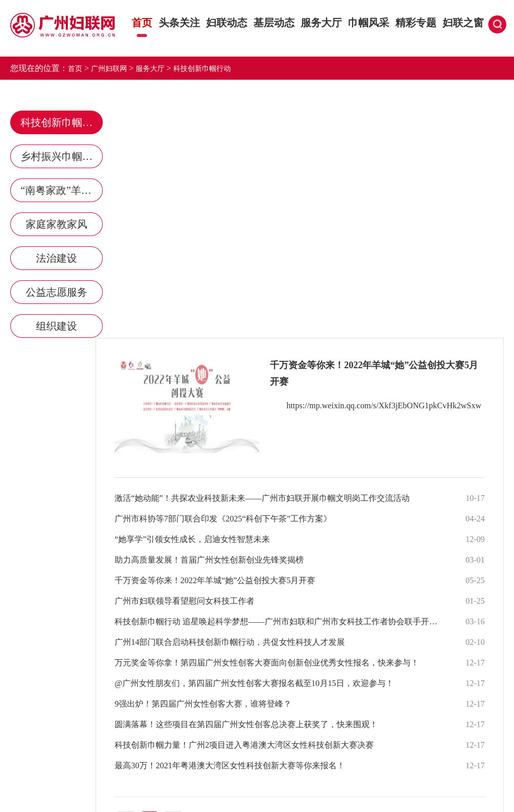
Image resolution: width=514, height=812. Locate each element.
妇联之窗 (463, 23)
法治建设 (57, 258)
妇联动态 (226, 23)
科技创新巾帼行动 (202, 69)
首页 (142, 23)
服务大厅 (321, 23)
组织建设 (57, 326)
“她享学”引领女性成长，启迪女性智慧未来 (192, 539)
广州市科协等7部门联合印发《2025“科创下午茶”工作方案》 (223, 519)
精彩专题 (416, 23)
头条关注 (179, 23)
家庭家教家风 (57, 224)
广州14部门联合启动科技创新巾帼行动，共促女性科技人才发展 (230, 642)
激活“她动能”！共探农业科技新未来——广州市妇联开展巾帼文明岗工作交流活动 (262, 498)
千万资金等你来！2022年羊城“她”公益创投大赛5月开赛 (215, 580)
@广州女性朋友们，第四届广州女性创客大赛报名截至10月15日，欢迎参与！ (254, 683)
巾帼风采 (368, 23)
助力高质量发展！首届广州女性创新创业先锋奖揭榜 (209, 560)
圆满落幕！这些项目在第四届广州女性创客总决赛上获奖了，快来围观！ (246, 724)
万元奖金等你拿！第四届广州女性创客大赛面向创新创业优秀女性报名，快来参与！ (267, 663)
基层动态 (274, 23)
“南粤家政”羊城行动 (62, 190)
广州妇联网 (109, 69)
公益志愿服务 (57, 292)
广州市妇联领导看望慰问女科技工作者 (185, 601)
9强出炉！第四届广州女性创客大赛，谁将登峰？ (203, 704)
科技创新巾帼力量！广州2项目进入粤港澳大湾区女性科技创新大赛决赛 (244, 745)
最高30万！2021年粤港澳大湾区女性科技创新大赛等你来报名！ (230, 765)
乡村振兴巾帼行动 (62, 156)
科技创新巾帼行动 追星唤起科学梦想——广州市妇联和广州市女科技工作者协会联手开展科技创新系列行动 (280, 621)
